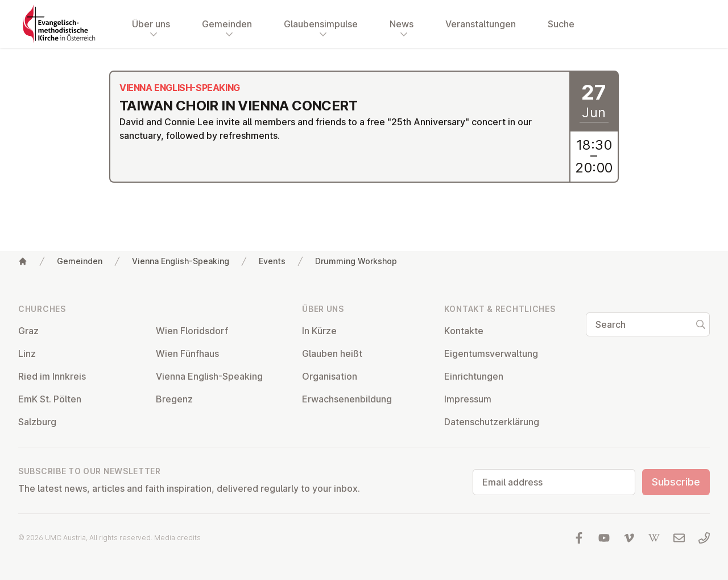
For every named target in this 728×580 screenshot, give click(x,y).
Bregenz (174, 399)
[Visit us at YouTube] (604, 538)
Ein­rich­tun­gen (474, 376)
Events (272, 261)
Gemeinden (80, 261)
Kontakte (464, 331)
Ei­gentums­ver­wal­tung (491, 353)
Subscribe (676, 482)
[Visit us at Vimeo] (629, 538)
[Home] (23, 261)
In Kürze (319, 331)
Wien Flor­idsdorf (192, 331)
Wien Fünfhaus (187, 353)
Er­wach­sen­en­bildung (347, 399)
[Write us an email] (679, 538)
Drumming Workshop (356, 261)
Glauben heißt (332, 353)
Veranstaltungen (481, 24)
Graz (28, 331)
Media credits (177, 538)
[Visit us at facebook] (579, 538)
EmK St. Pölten (50, 399)
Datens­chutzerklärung (492, 422)
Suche (561, 24)
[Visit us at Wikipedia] (654, 538)
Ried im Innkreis (52, 376)
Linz (27, 353)
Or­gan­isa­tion (330, 376)
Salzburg (37, 422)
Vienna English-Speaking (181, 261)
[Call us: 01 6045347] (704, 538)
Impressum (468, 399)
